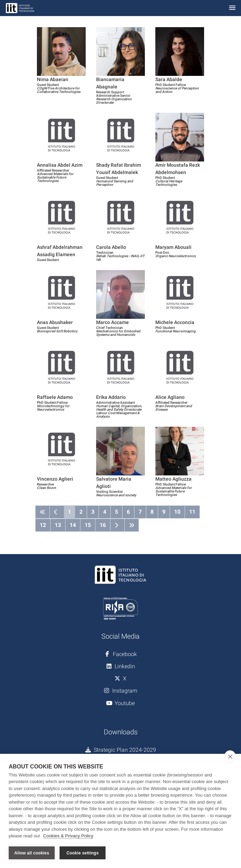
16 (103, 525)
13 (58, 525)
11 (192, 512)
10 (177, 512)
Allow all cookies (32, 853)
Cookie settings (83, 853)
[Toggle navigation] (232, 8)
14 (73, 525)
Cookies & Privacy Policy (68, 836)
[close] (230, 756)
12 (43, 525)
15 (88, 525)
